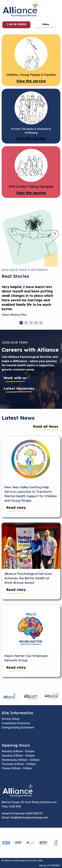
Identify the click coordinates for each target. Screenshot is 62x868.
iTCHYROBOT (54, 865)
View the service (31, 81)
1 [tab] (21, 323)
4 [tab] (36, 323)
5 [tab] (41, 323)
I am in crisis (16, 24)
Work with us (15, 378)
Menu (46, 24)
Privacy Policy (11, 719)
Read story (16, 507)
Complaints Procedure (16, 723)
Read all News (46, 426)
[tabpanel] (31, 302)
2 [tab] (26, 323)
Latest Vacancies (19, 388)
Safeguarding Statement (18, 727)
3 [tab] (31, 323)
